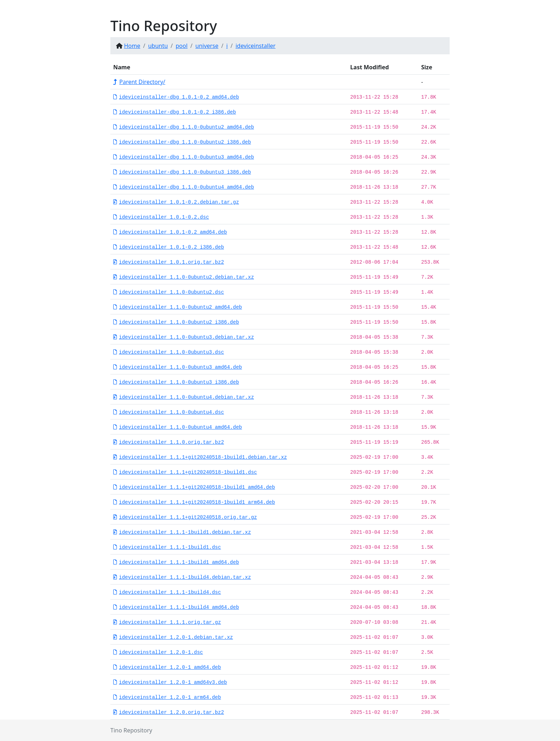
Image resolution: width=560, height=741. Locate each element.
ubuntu (158, 46)
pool (182, 46)
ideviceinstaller (255, 46)
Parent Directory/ (139, 82)
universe (207, 46)
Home (132, 46)
